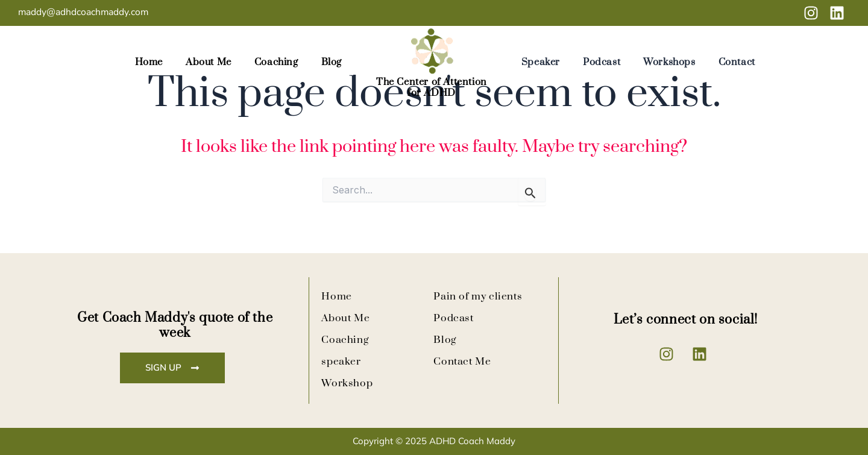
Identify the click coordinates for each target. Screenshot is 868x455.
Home (149, 66)
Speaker (541, 66)
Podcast (602, 66)
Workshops (669, 66)
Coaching (276, 66)
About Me (209, 66)
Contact (737, 66)
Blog (332, 66)
